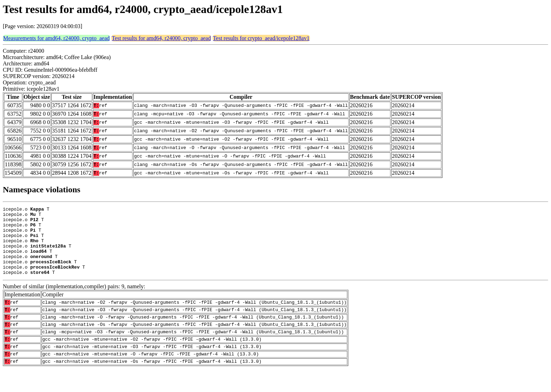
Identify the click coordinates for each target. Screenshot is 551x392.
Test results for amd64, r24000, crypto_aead (161, 38)
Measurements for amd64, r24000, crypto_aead (56, 38)
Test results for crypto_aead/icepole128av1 (261, 38)
